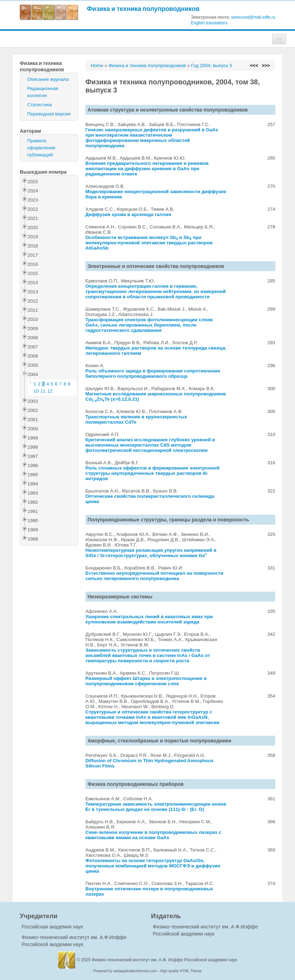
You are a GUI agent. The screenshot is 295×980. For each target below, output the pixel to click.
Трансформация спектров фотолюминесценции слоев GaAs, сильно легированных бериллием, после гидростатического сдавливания (149, 325)
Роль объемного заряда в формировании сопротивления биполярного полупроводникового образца (153, 374)
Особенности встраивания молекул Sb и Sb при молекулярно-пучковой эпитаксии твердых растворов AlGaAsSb (149, 243)
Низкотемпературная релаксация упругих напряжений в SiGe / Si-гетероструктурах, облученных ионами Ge (151, 553)
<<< (254, 65)
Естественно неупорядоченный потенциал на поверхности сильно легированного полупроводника (154, 576)
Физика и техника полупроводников (143, 9)
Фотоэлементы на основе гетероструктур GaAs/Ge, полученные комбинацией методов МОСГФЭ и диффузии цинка (153, 866)
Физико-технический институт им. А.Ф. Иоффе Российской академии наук (164, 960)
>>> (266, 65)
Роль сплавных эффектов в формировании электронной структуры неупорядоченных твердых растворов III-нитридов (152, 473)
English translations (209, 23)
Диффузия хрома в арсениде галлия (128, 214)
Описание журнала (48, 79)
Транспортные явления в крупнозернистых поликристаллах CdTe (136, 419)
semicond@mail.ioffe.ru (253, 17)
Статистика (40, 105)
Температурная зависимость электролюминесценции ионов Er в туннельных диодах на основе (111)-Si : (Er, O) (156, 807)
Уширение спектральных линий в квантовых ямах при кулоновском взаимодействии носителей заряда (149, 619)
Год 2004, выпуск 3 (211, 65)
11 (43, 391)
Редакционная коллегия (43, 92)
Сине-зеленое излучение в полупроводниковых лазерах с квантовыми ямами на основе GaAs (153, 835)
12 (50, 391)
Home (97, 65)
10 (36, 391)
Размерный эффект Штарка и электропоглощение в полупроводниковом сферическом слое (146, 681)
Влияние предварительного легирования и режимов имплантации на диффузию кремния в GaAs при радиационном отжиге (147, 169)
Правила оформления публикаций (41, 148)
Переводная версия (49, 114)
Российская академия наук (52, 927)
